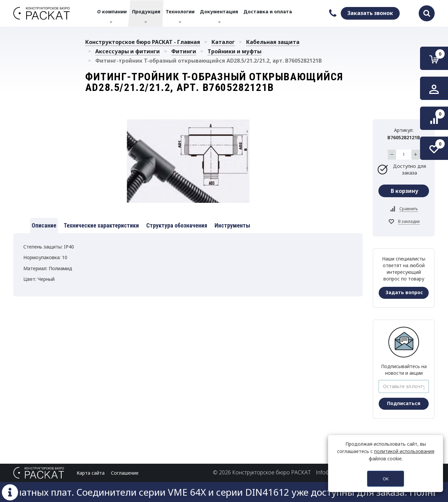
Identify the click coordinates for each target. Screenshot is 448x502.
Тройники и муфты (234, 51)
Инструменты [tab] (232, 225)
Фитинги (184, 51)
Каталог (223, 42)
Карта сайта (91, 473)
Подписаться (404, 403)
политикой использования (404, 451)
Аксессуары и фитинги (128, 51)
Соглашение (125, 473)
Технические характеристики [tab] (101, 225)
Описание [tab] (44, 225)
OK (386, 479)
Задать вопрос (404, 292)
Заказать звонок (370, 13)
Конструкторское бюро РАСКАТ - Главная (143, 42)
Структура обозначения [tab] (177, 225)
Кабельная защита (273, 42)
